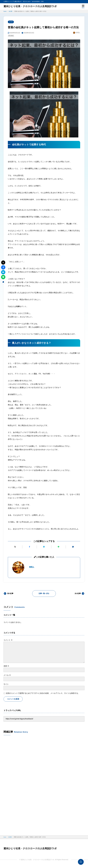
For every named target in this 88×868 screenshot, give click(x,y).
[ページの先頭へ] (81, 862)
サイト (6, 684)
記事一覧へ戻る (44, 594)
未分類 (11, 22)
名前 (6, 666)
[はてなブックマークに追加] (44, 547)
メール (7, 675)
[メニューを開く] (83, 6)
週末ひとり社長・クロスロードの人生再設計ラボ (32, 6)
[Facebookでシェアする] (30, 547)
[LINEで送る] (58, 547)
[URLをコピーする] (73, 547)
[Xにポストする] (15, 547)
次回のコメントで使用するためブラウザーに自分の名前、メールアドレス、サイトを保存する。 (43, 693)
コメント (8, 640)
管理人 (32, 567)
